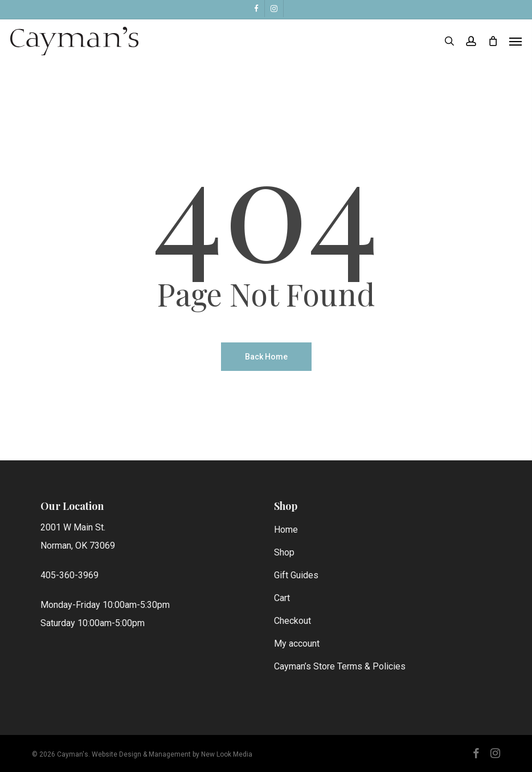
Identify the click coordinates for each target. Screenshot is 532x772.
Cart (282, 598)
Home (286, 530)
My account (297, 644)
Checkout (292, 621)
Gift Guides (296, 575)
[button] (515, 41)
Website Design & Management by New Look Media (172, 754)
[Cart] (493, 41)
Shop (284, 552)
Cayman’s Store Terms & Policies (340, 666)
